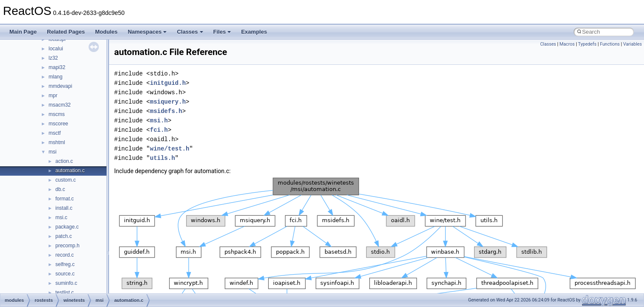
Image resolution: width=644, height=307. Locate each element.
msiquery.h (168, 102)
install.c (64, 208)
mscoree (58, 124)
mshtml (57, 142)
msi (53, 152)
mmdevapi (60, 86)
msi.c (61, 217)
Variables (632, 44)
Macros (567, 44)
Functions (610, 44)
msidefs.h (166, 111)
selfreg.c (65, 264)
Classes (190, 32)
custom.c (66, 180)
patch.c (64, 236)
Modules (106, 32)
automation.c (70, 171)
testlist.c (65, 293)
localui (56, 49)
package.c (67, 227)
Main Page (23, 32)
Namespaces (147, 32)
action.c (64, 161)
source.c (65, 274)
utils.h (162, 158)
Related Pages (66, 32)
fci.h (159, 130)
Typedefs (587, 44)
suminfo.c (66, 283)
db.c (60, 189)
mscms (57, 114)
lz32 (53, 58)
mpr (53, 96)
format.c (65, 199)
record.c (65, 255)
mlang (56, 77)
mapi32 (57, 67)
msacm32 (60, 105)
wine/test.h (170, 149)
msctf (55, 133)
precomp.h (68, 246)
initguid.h (168, 83)
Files (222, 32)
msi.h (159, 120)
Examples (254, 32)
